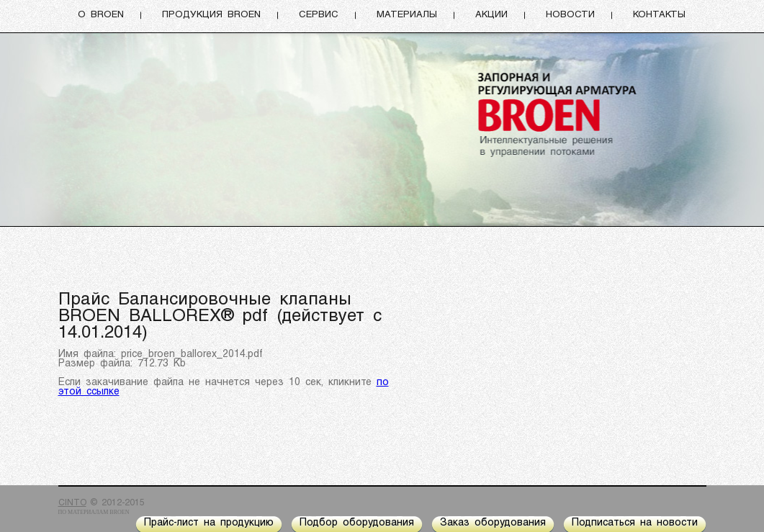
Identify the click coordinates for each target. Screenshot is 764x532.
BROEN (119, 512)
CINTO (72, 503)
